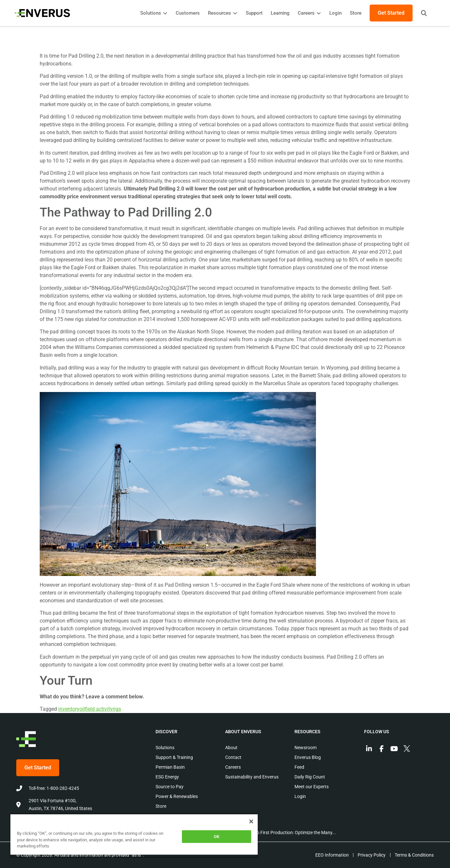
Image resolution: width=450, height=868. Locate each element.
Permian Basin (170, 767)
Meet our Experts (312, 787)
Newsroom (306, 748)
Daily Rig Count (310, 777)
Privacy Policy (371, 855)
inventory (69, 709)
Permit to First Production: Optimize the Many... (288, 833)
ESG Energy (167, 777)
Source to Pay (170, 787)
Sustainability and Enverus (252, 777)
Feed (299, 767)
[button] (422, 13)
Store (161, 806)
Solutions (165, 748)
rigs (117, 709)
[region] (134, 836)
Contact (233, 757)
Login (300, 796)
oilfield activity (96, 709)
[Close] (251, 821)
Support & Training (174, 757)
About (231, 748)
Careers (233, 767)
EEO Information (330, 855)
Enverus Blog (308, 757)
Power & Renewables (177, 796)
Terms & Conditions (414, 855)
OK (217, 837)
